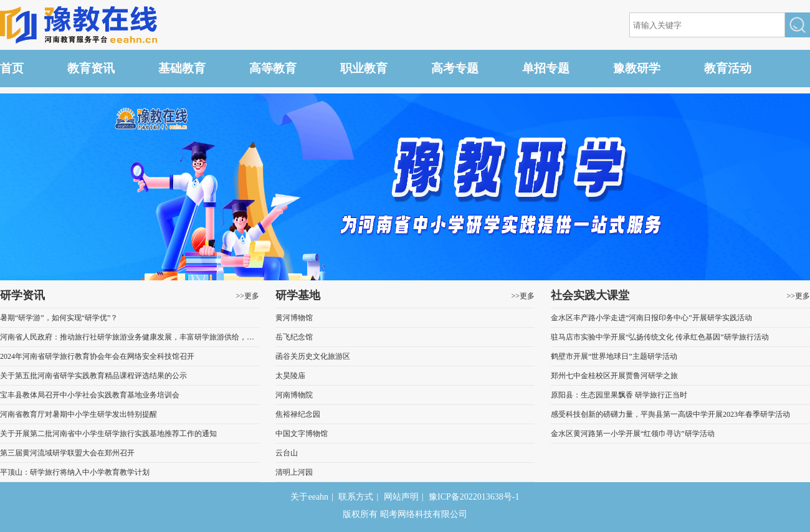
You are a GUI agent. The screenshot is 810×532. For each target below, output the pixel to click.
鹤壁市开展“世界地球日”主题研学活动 (614, 356)
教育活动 (728, 68)
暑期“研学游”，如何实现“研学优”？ (59, 318)
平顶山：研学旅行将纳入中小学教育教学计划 (75, 472)
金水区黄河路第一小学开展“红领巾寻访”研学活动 (633, 434)
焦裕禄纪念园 (298, 414)
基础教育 (182, 68)
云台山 (287, 453)
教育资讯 (91, 68)
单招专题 (546, 68)
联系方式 (356, 497)
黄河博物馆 (294, 318)
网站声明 (401, 497)
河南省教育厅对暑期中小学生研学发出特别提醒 (79, 414)
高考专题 (455, 68)
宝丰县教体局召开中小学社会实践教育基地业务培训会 (90, 395)
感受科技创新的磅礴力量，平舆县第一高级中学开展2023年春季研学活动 (670, 414)
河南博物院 (294, 395)
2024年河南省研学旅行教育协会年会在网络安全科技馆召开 (97, 356)
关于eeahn (309, 497)
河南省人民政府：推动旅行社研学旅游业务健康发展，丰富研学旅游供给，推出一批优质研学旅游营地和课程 (130, 337)
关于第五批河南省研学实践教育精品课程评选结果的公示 (93, 376)
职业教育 (364, 68)
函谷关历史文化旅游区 (313, 356)
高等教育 (273, 68)
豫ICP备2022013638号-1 (474, 497)
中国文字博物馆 (302, 434)
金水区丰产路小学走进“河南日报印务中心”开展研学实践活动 (651, 318)
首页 (12, 68)
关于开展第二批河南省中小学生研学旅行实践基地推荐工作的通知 (108, 434)
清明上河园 (294, 472)
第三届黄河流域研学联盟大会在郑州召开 (67, 453)
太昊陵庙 (290, 376)
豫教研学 (637, 68)
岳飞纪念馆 (294, 337)
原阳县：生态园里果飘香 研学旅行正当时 (619, 395)
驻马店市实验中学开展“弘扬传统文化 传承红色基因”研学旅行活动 (660, 337)
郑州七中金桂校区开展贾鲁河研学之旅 (614, 376)
